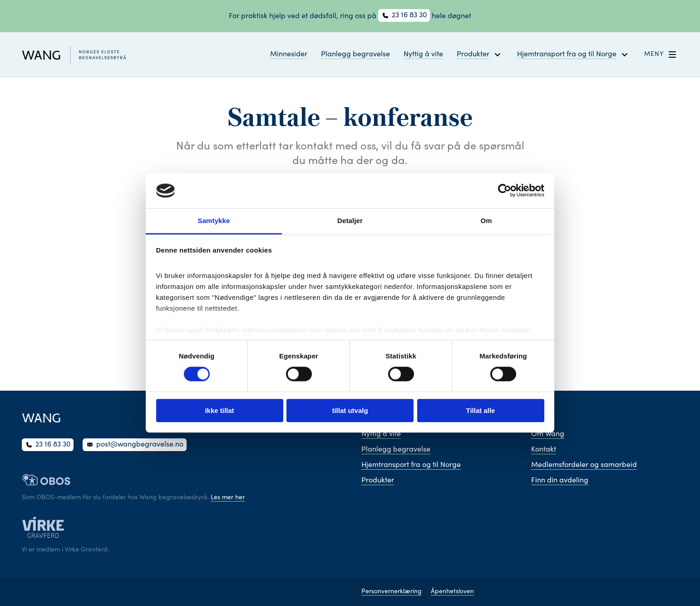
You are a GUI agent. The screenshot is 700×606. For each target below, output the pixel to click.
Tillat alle (481, 410)
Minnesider (289, 55)
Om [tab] (486, 221)
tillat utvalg (350, 410)
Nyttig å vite (423, 55)
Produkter (378, 481)
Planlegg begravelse (355, 55)
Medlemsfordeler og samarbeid (584, 465)
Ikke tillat (219, 410)
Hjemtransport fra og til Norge (411, 465)
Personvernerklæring (392, 592)
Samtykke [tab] (214, 221)
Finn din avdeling (560, 481)
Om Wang (548, 434)
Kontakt (544, 450)
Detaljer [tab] (350, 221)
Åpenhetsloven (452, 592)
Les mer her (228, 498)
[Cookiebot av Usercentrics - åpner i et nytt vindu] (505, 191)
